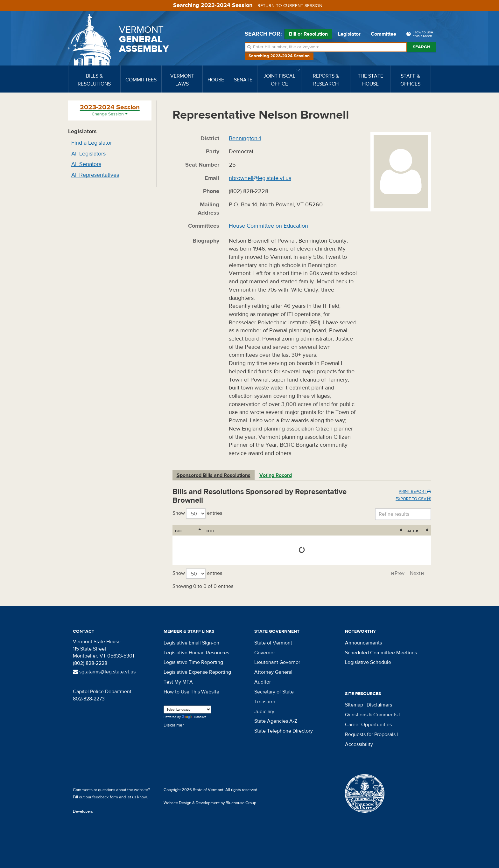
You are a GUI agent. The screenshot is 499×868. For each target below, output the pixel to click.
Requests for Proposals (370, 734)
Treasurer (265, 702)
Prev (400, 573)
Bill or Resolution (308, 35)
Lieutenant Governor (277, 662)
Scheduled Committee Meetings (381, 653)
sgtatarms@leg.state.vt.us (104, 672)
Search (422, 47)
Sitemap (354, 705)
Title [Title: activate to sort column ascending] (211, 531)
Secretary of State (274, 692)
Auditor (263, 682)
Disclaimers (379, 705)
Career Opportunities (368, 725)
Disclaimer (174, 725)
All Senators (86, 164)
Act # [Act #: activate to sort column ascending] (413, 531)
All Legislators (88, 154)
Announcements (363, 643)
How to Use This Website (191, 692)
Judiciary (264, 712)
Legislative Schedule (368, 662)
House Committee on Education (268, 226)
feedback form (105, 797)
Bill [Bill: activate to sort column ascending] (179, 531)
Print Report (415, 492)
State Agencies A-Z (276, 721)
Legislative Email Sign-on (191, 643)
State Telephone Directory (284, 731)
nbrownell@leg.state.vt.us (260, 178)
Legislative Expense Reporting (197, 672)
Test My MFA (178, 682)
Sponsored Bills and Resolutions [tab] (214, 475)
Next (415, 573)
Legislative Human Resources (196, 653)
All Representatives (95, 175)
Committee (383, 34)
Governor (265, 653)
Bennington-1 (245, 138)
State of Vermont (273, 643)
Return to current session (290, 6)
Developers (83, 811)
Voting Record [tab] (276, 475)
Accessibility (359, 744)
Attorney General (273, 672)
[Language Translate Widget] (187, 710)
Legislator (349, 34)
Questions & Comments (371, 715)
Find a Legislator (92, 143)
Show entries (197, 513)
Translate (194, 717)
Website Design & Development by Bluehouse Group (210, 803)
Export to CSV (413, 499)
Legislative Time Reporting (193, 662)
